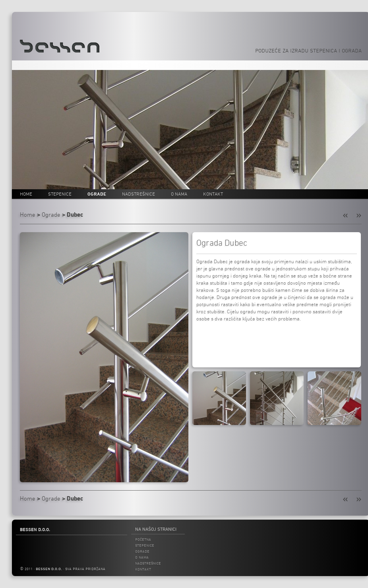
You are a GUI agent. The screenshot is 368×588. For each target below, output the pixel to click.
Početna (143, 539)
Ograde (97, 194)
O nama (179, 194)
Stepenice (60, 194)
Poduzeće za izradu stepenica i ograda (308, 50)
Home (26, 194)
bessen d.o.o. (49, 569)
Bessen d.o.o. (35, 530)
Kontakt (213, 194)
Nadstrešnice (138, 194)
